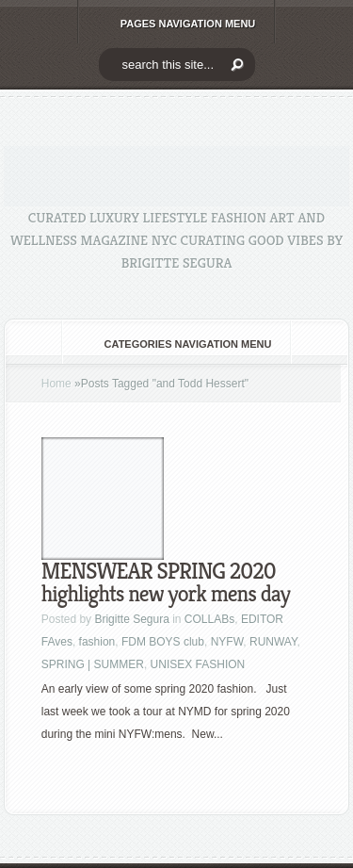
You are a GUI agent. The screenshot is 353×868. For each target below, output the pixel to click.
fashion (97, 642)
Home (56, 384)
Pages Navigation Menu (176, 24)
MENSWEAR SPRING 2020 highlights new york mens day (166, 582)
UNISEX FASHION (198, 664)
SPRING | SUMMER (93, 664)
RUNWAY (273, 642)
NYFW (227, 642)
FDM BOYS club (163, 642)
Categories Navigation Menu (176, 344)
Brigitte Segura (131, 619)
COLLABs (209, 619)
